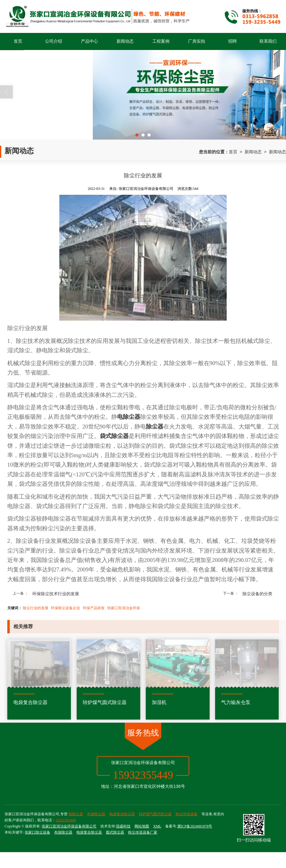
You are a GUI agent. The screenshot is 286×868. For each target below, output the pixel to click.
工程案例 (161, 41)
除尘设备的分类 (257, 594)
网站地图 (142, 826)
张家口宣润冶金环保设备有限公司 (69, 826)
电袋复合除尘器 (122, 814)
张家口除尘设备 (37, 832)
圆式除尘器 (115, 832)
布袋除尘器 (96, 814)
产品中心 (89, 41)
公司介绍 (54, 41)
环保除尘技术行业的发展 (56, 594)
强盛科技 (123, 826)
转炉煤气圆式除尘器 (155, 814)
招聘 (232, 41)
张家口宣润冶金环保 (124, 608)
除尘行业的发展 (36, 608)
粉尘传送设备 (187, 814)
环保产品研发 (94, 608)
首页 (18, 41)
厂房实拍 (197, 41)
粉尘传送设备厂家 (143, 832)
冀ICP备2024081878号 (195, 826)
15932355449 (66, 820)
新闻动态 (125, 41)
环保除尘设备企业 (65, 608)
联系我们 (268, 41)
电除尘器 (76, 814)
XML (157, 826)
